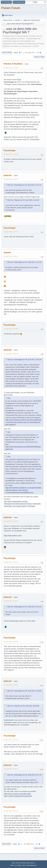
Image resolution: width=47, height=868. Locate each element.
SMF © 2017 (22, 865)
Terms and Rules (21, 863)
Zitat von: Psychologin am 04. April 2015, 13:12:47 (24, 185)
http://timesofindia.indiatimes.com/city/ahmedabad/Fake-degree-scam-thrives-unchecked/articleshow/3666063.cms (23, 490)
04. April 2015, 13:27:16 (11, 154)
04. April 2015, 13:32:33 (11, 179)
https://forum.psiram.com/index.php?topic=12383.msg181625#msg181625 (18, 795)
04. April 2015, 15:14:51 (11, 601)
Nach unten (7, 53)
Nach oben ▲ (31, 863)
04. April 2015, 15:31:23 (11, 769)
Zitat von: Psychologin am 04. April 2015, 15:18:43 (24, 691)
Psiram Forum (11, 8)
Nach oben (6, 844)
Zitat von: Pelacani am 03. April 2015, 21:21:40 (23, 200)
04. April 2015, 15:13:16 (11, 562)
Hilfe (13, 863)
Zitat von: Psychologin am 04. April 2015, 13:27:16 (24, 262)
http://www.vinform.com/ (13, 535)
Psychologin (10, 150)
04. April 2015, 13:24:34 (11, 68)
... (24, 53)
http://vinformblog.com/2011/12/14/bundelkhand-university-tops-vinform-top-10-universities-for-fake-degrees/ (23, 422)
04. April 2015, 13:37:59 (11, 329)
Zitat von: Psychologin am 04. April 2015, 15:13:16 (24, 607)
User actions (39, 57)
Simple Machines (31, 865)
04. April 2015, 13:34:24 (11, 232)
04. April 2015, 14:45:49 (11, 354)
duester (7, 253)
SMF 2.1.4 (14, 865)
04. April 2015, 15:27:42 (11, 740)
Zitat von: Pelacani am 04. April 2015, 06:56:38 (23, 706)
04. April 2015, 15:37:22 (11, 811)
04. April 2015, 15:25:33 (11, 685)
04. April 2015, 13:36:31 (11, 256)
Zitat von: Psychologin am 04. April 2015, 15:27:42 (24, 775)
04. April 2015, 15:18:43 (11, 642)
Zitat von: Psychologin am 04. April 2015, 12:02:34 (24, 360)
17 (38, 53)
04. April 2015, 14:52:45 (11, 521)
